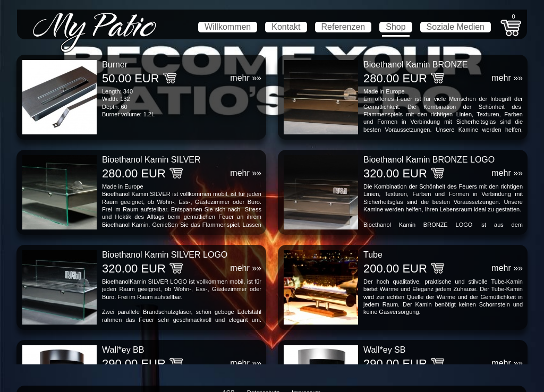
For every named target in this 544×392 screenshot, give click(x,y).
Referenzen (343, 27)
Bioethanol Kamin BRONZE (416, 65)
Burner (115, 65)
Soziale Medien (456, 27)
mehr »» (246, 78)
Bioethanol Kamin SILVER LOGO (165, 255)
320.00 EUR (395, 173)
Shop (396, 27)
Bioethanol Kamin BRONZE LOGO (429, 160)
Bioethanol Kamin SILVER (151, 160)
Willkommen (228, 27)
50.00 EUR (131, 78)
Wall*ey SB (384, 350)
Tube (373, 255)
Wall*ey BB (123, 350)
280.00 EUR (395, 78)
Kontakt (286, 27)
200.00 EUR (395, 269)
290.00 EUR (134, 364)
